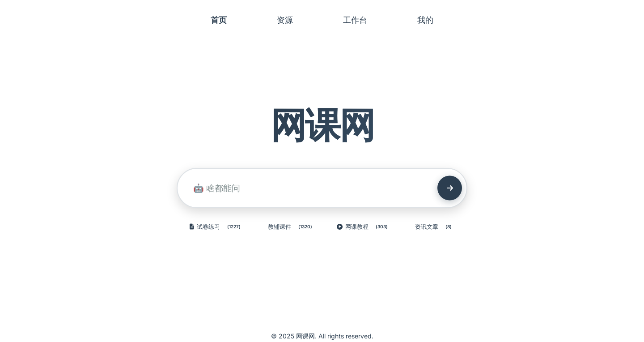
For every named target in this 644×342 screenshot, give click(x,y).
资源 (285, 20)
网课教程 (364, 227)
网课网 (322, 125)
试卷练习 (217, 227)
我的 (425, 20)
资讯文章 (435, 227)
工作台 (355, 20)
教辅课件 (292, 227)
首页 (219, 20)
